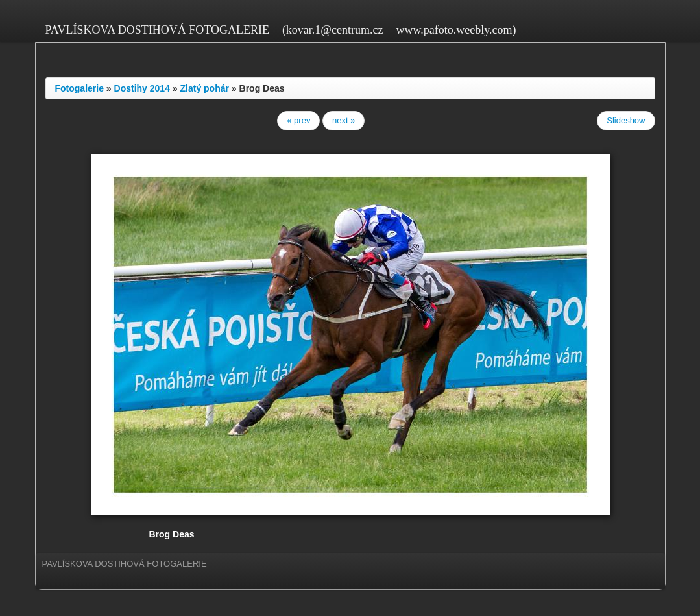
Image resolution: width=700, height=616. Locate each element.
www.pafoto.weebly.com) (456, 30)
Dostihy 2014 (142, 88)
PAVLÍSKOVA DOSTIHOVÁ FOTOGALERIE (157, 30)
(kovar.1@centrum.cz (333, 30)
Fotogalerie (79, 88)
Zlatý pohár (205, 88)
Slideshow (626, 120)
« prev (298, 120)
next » (344, 120)
